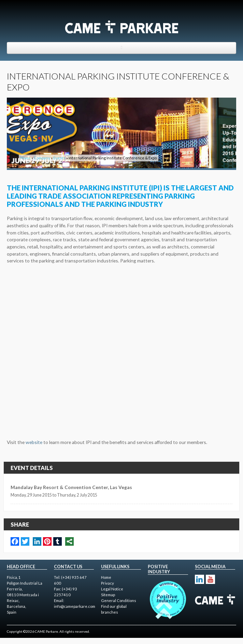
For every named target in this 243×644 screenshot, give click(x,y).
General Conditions (119, 600)
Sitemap (108, 595)
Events (59, 158)
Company (42, 158)
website (34, 442)
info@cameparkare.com (75, 606)
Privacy (108, 583)
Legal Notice (112, 589)
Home (26, 158)
